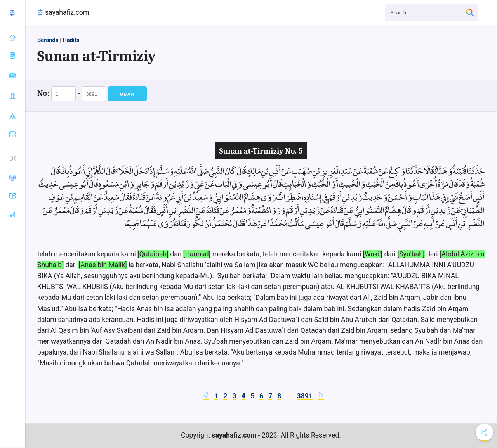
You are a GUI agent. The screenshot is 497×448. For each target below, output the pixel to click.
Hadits (71, 40)
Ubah (127, 94)
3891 (305, 396)
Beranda (48, 40)
